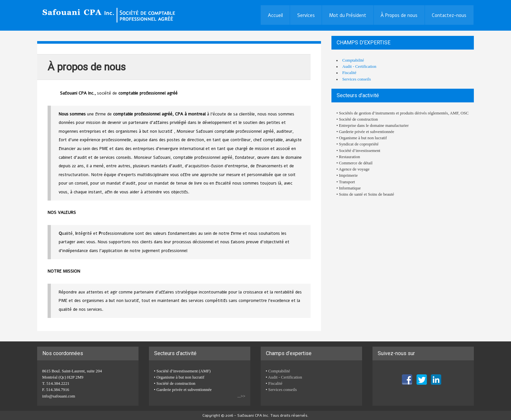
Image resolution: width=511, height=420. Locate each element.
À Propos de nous (399, 15)
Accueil (275, 15)
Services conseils (357, 79)
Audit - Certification (359, 67)
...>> (241, 396)
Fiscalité (349, 73)
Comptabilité (353, 60)
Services (306, 15)
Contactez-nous (449, 15)
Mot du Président (348, 15)
